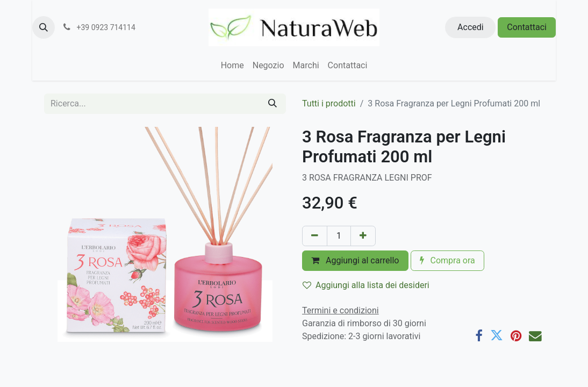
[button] (44, 27)
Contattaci (527, 27)
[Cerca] (273, 104)
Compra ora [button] (447, 260)
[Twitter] (497, 336)
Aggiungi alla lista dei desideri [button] (366, 285)
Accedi (471, 27)
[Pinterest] (516, 336)
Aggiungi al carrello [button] (355, 260)
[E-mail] (535, 336)
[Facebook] (479, 336)
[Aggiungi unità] (363, 236)
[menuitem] (232, 66)
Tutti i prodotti (329, 103)
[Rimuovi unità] (315, 236)
